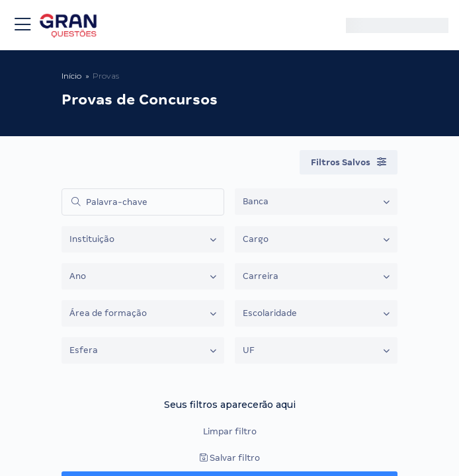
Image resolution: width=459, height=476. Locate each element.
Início (71, 76)
